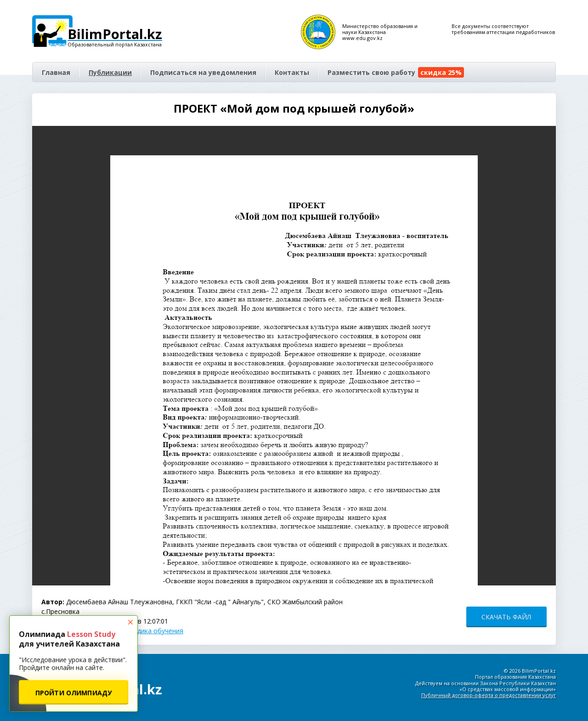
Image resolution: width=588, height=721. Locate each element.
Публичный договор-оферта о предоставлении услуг (489, 695)
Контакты (292, 72)
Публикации (110, 72)
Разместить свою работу (396, 72)
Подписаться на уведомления (203, 72)
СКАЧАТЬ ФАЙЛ (506, 617)
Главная (56, 72)
